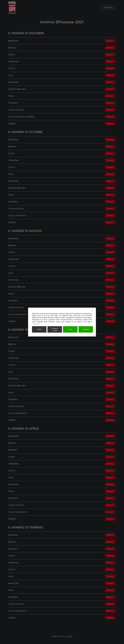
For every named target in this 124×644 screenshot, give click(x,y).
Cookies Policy (36, 324)
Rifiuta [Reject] (39, 329)
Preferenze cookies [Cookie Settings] (55, 329)
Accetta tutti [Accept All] (86, 329)
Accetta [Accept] (70, 329)
